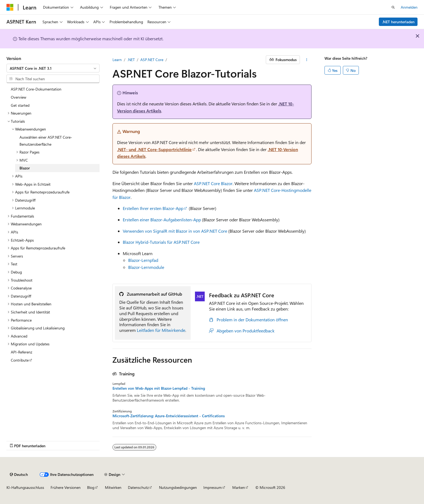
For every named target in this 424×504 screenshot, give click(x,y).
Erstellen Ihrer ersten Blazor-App (153, 208)
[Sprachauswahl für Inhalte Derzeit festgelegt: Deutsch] (19, 475)
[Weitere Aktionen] (307, 60)
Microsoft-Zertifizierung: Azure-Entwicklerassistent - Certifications (169, 416)
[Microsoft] (10, 7)
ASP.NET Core (152, 60)
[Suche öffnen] (393, 7)
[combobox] (53, 68)
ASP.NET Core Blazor (213, 183)
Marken (239, 487)
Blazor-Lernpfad (143, 260)
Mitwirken (113, 487)
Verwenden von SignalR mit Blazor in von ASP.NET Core (175, 231)
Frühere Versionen (66, 487)
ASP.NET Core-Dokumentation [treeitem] (36, 89)
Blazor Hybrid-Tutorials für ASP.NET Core (161, 242)
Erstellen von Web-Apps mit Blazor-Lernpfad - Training (159, 388)
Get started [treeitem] (20, 105)
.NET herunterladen (398, 22)
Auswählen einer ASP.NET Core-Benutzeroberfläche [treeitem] (46, 141)
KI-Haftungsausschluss (25, 487)
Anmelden (409, 7)
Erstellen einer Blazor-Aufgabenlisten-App (162, 220)
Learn (117, 60)
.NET (131, 60)
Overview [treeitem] (19, 97)
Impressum (213, 487)
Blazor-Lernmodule (146, 267)
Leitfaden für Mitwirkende (161, 330)
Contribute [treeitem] (20, 360)
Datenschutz (138, 487)
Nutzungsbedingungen (178, 487)
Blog (91, 487)
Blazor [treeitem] (25, 168)
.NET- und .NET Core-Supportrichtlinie (154, 149)
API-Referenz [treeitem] (21, 352)
